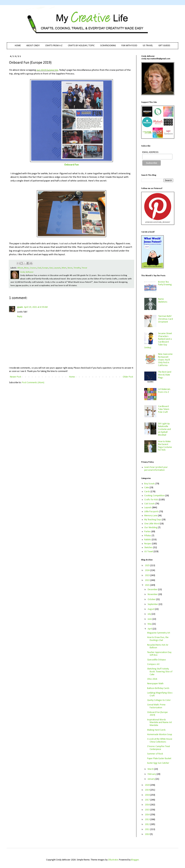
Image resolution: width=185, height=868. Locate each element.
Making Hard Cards (156, 730)
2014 (148, 815)
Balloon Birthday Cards (158, 688)
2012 (148, 824)
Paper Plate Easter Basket (159, 759)
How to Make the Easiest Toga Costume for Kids (165, 446)
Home (72, 377)
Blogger (135, 860)
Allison (20, 268)
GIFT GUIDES (164, 46)
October (152, 599)
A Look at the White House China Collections (160, 740)
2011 (148, 829)
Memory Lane (151, 516)
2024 (148, 570)
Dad (39, 268)
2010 (148, 834)
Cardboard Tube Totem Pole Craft (164, 409)
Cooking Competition (154, 496)
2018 (148, 795)
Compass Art (153, 664)
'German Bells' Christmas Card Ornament (165, 319)
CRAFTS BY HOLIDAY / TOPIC (81, 46)
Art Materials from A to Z (164, 391)
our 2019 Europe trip (47, 70)
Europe (45, 268)
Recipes (148, 544)
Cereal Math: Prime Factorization (156, 706)
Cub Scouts (150, 504)
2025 (148, 566)
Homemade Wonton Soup (160, 735)
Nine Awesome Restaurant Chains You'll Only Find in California (165, 360)
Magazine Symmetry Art (159, 633)
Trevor (84, 268)
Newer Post (15, 377)
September (153, 604)
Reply (20, 317)
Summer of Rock (155, 754)
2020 (148, 785)
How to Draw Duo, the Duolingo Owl (158, 639)
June (150, 619)
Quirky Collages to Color (159, 700)
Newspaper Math (155, 684)
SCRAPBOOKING (108, 46)
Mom (64, 268)
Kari (51, 268)
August (151, 609)
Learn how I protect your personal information (156, 469)
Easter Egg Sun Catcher (158, 763)
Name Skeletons (163, 301)
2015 (148, 810)
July (150, 614)
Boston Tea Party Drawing (165, 283)
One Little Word (152, 524)
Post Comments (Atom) (33, 383)
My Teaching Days (153, 520)
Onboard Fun (71, 165)
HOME (18, 46)
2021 (148, 585)
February (152, 774)
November (153, 594)
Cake (147, 488)
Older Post (128, 377)
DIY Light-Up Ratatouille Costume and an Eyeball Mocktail (164, 429)
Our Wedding (151, 528)
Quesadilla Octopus (157, 660)
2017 (148, 800)
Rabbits (148, 540)
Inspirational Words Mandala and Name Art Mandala (160, 723)
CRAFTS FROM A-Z (54, 46)
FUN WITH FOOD (129, 46)
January (152, 779)
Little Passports (152, 512)
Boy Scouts (150, 484)
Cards (147, 492)
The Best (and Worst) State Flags (165, 375)
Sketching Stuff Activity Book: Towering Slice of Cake (160, 672)
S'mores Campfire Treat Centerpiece (159, 748)
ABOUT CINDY (33, 46)
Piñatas (148, 536)
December (153, 590)
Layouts (57, 268)
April (150, 629)
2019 (148, 790)
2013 (148, 820)
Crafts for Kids (151, 500)
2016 (148, 805)
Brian (26, 268)
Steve (70, 268)
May (150, 624)
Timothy (77, 268)
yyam (20, 307)
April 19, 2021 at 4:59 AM (36, 307)
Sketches (149, 548)
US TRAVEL (148, 46)
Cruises (33, 268)
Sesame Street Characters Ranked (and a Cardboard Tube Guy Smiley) (158, 341)
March (151, 769)
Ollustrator (113, 860)
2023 (148, 575)
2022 (148, 580)
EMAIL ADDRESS (150, 152)
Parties (148, 532)
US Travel (149, 552)
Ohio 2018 (152, 679)
